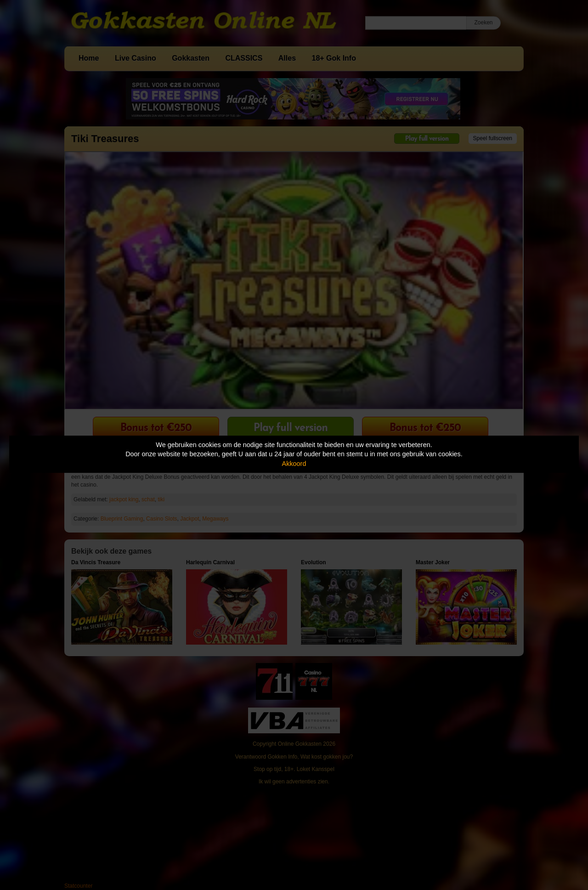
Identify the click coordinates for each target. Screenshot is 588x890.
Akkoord (294, 464)
